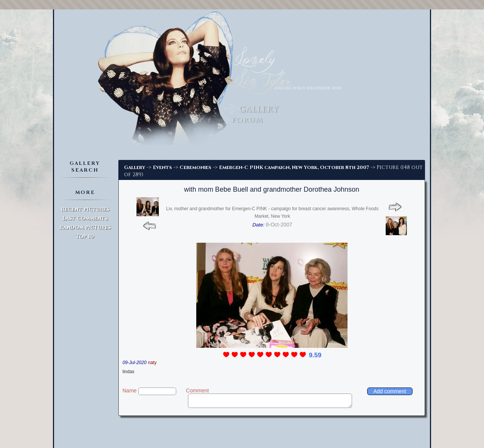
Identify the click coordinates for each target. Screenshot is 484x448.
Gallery (135, 167)
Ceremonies (195, 167)
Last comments (85, 218)
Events (162, 167)
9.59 (315, 355)
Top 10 (85, 236)
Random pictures (85, 227)
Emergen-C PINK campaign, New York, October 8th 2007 (294, 167)
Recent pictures (85, 209)
